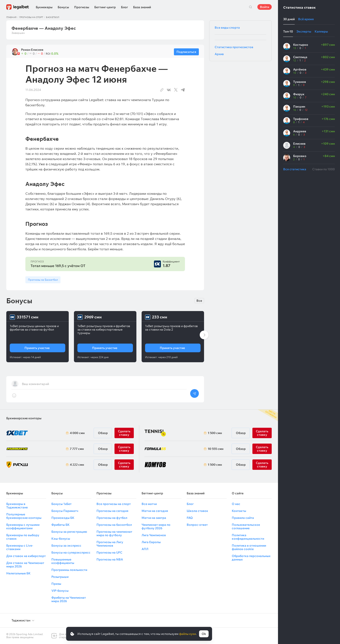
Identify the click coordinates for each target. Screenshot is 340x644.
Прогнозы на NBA (110, 559)
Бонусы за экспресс (66, 546)
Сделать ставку (124, 465)
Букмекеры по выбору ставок (23, 537)
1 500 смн (215, 433)
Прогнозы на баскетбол (114, 525)
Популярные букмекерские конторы (24, 516)
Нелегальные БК (18, 573)
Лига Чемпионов (154, 535)
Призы (56, 584)
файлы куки (187, 634)
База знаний (142, 7)
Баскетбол (53, 17)
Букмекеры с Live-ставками (20, 547)
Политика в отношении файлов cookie (249, 547)
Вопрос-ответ (197, 525)
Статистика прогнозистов (234, 47)
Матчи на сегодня (155, 511)
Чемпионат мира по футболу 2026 (156, 526)
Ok (204, 634)
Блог (124, 7)
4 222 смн (77, 465)
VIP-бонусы (60, 591)
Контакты (239, 511)
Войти (265, 7)
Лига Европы (151, 542)
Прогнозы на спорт (31, 17)
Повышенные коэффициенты (63, 561)
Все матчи (149, 504)
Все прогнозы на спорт (114, 504)
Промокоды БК (63, 518)
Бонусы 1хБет (61, 504)
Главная (11, 17)
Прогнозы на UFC (109, 552)
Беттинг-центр (105, 7)
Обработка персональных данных (251, 558)
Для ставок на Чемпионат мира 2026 (25, 565)
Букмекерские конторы (24, 418)
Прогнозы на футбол (112, 518)
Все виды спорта (227, 28)
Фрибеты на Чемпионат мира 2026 (69, 599)
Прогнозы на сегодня (112, 511)
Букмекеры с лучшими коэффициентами (23, 526)
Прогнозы (82, 7)
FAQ (190, 518)
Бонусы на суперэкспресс (71, 552)
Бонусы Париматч (65, 511)
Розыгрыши (60, 577)
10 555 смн (216, 449)
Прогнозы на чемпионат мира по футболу (114, 533)
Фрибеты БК (60, 525)
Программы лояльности (69, 570)
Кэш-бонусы (61, 539)
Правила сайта (243, 518)
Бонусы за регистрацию (69, 532)
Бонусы (63, 7)
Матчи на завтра (154, 518)
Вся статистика (295, 169)
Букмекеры (44, 7)
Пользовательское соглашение (246, 526)
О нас (236, 504)
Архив (219, 54)
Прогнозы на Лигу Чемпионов (110, 544)
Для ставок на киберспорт (26, 556)
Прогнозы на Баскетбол (43, 280)
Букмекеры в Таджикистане (17, 506)
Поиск (250, 7)
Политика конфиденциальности (248, 537)
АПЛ (145, 549)
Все (199, 301)
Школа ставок (197, 511)
